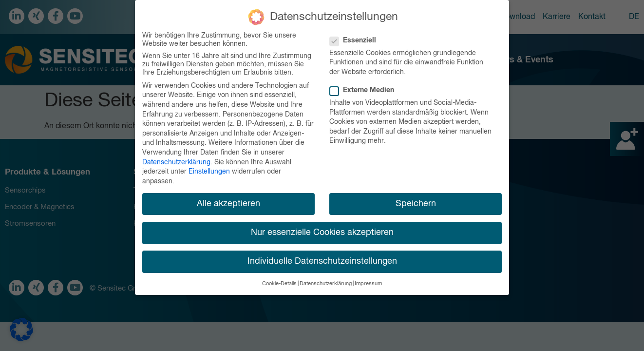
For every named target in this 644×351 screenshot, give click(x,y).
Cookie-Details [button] (279, 283)
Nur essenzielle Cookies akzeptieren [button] (322, 232)
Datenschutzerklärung (176, 161)
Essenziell (356, 40)
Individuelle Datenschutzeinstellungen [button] (322, 260)
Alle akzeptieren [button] (228, 203)
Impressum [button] (368, 283)
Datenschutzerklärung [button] (326, 283)
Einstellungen (209, 171)
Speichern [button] (416, 203)
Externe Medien (365, 90)
